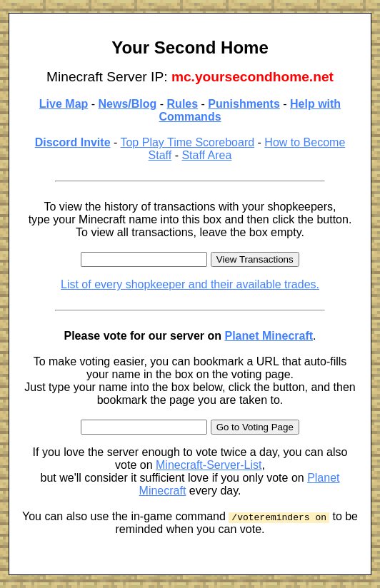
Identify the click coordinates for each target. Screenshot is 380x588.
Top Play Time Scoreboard (187, 142)
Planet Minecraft (269, 336)
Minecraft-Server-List (209, 465)
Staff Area (206, 155)
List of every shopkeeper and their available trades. (190, 284)
